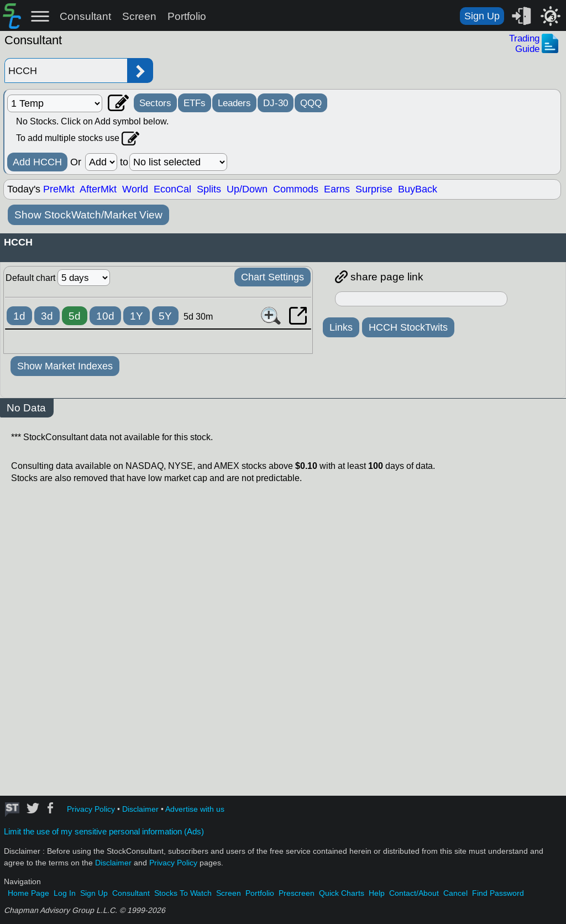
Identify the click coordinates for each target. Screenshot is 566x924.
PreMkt (59, 189)
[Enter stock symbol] (66, 71)
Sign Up (482, 16)
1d (19, 316)
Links (341, 327)
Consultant (85, 16)
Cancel (455, 893)
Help (377, 893)
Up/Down (247, 189)
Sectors (155, 103)
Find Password (498, 893)
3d (47, 316)
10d (105, 316)
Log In (65, 893)
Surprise (374, 189)
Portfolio (187, 16)
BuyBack (418, 189)
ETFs (195, 103)
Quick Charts (342, 893)
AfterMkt (98, 189)
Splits (209, 189)
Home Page (28, 893)
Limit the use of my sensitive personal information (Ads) (104, 832)
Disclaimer (140, 809)
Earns (337, 189)
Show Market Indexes (65, 366)
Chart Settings (272, 277)
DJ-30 (276, 103)
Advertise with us (195, 809)
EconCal (172, 189)
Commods (296, 189)
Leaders (234, 103)
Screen (139, 16)
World (135, 189)
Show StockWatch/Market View (88, 215)
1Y (137, 316)
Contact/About (414, 893)
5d (75, 316)
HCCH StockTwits (408, 327)
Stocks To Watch (183, 893)
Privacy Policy (91, 809)
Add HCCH (37, 162)
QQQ (311, 103)
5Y (165, 316)
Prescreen (297, 893)
